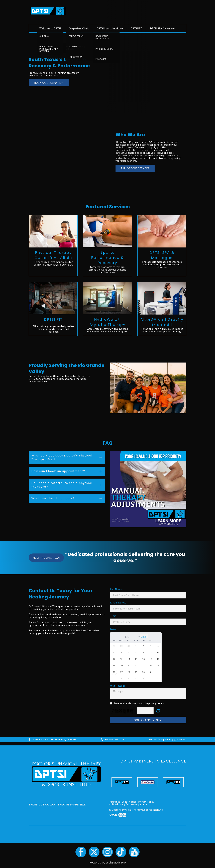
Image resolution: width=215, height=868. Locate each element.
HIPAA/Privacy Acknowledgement (128, 804)
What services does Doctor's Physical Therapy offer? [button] (62, 457)
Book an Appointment (148, 720)
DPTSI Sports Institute (110, 28)
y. (163, 703)
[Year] (144, 637)
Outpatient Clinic (79, 28)
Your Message (118, 686)
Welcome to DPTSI (50, 28)
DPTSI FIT (136, 28)
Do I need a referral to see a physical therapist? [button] (62, 485)
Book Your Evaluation (49, 83)
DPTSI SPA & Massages (163, 28)
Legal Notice (129, 802)
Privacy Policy (146, 802)
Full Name (116, 589)
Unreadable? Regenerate (158, 711)
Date (113, 629)
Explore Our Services (135, 168)
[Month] (132, 637)
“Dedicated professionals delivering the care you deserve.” (125, 557)
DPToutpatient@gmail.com (170, 739)
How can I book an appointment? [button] (58, 471)
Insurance (114, 802)
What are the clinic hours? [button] (53, 498)
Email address (118, 602)
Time (113, 616)
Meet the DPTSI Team (46, 558)
